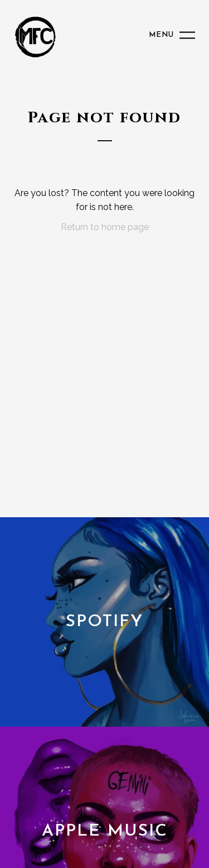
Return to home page (105, 227)
